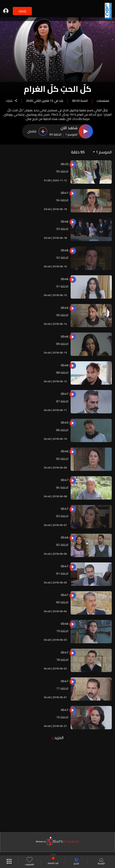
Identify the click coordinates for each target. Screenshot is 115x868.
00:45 (65, 308)
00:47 (65, 394)
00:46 (65, 221)
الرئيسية (101, 862)
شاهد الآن (69, 128)
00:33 (65, 164)
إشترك (22, 11)
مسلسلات (103, 100)
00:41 (65, 193)
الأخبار (76, 862)
